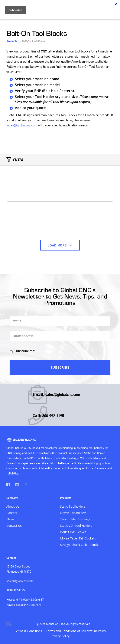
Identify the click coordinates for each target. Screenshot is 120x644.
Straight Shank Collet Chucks (80, 545)
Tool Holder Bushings (75, 519)
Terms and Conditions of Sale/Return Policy (76, 631)
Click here (35, 605)
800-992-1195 (53, 416)
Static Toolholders (73, 506)
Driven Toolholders (73, 513)
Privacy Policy (60, 636)
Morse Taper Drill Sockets (78, 538)
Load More (60, 245)
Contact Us (14, 526)
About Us (13, 506)
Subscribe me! (25, 351)
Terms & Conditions (28, 631)
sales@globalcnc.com (22, 125)
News (10, 519)
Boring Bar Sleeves (73, 532)
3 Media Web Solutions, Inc (9, 624)
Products (12, 41)
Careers (12, 513)
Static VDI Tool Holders (76, 526)
